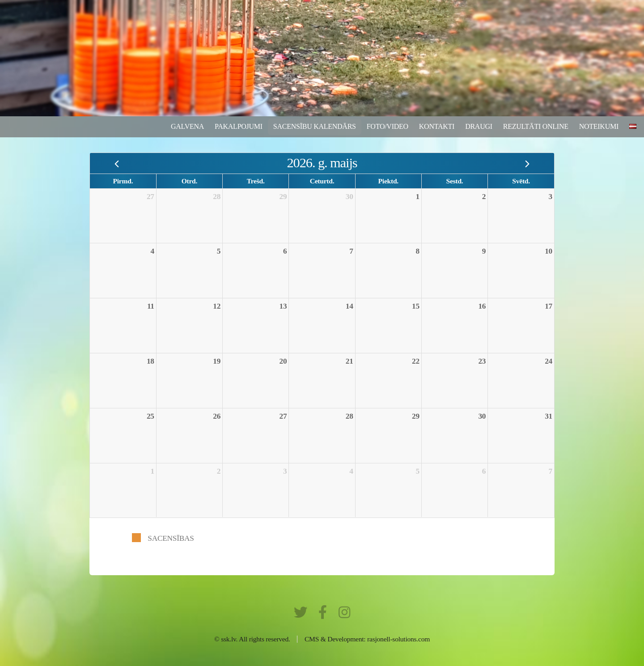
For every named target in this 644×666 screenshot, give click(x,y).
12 (217, 306)
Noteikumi (599, 126)
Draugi (479, 126)
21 (350, 361)
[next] (527, 163)
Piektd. (388, 181)
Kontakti (437, 126)
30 (350, 197)
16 (482, 306)
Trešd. (256, 181)
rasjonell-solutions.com (398, 639)
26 (217, 416)
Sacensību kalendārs (315, 126)
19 (217, 361)
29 (283, 197)
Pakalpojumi (239, 126)
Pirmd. (123, 181)
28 (217, 197)
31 (549, 416)
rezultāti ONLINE (536, 126)
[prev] (117, 163)
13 (283, 306)
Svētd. (521, 181)
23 (482, 361)
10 (549, 251)
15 (416, 306)
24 (549, 361)
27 (150, 197)
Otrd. (190, 181)
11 (151, 306)
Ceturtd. (322, 181)
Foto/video (388, 126)
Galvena (187, 126)
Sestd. (455, 181)
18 (150, 361)
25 (150, 416)
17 (549, 306)
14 (350, 306)
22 (416, 361)
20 (283, 361)
